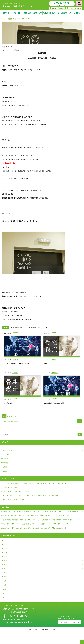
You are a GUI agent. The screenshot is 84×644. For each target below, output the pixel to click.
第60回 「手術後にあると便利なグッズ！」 (14, 499)
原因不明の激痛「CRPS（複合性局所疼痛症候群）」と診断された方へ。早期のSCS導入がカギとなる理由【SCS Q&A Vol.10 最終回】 (40, 512)
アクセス (70, 8)
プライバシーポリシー (34, 629)
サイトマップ (45, 629)
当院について (5, 455)
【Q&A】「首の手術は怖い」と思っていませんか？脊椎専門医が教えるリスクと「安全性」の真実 (30, 495)
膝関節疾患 (5, 463)
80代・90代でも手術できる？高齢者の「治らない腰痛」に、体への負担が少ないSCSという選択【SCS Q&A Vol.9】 (35, 516)
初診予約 (79, 4)
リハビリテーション (7, 451)
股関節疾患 (15, 333)
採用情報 (53, 629)
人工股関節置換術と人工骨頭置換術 (54, 403)
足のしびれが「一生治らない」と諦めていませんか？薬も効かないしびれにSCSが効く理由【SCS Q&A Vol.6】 (34, 528)
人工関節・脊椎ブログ (13, 19)
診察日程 (61, 8)
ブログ (3, 447)
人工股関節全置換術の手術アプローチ (12, 487)
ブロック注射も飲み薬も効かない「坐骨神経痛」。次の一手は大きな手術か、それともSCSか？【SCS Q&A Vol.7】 (35, 483)
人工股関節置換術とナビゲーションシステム (17, 363)
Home (4, 19)
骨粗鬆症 (54, 333)
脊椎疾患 (4, 471)
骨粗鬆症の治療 (9, 403)
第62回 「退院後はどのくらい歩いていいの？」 (15, 491)
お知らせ (53, 8)
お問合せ (78, 8)
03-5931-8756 (62, 3)
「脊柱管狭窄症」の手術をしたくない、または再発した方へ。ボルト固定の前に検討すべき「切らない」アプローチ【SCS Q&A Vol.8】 (41, 520)
